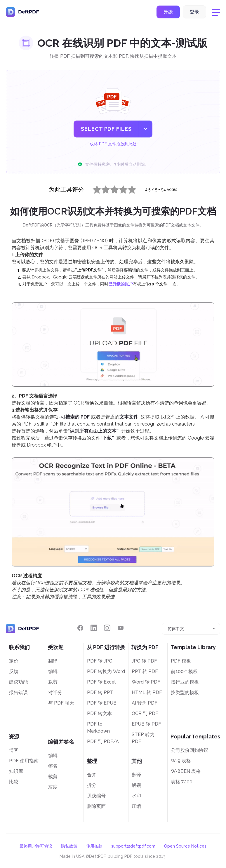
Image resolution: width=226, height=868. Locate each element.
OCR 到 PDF (145, 713)
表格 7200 (182, 782)
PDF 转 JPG (100, 661)
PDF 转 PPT (100, 692)
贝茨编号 (96, 796)
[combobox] (191, 629)
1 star (93, 188)
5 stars (128, 188)
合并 (92, 775)
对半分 (55, 692)
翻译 (53, 661)
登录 (194, 13)
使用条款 (94, 846)
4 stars (120, 188)
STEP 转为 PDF (143, 738)
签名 (53, 766)
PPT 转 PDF (145, 671)
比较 (14, 782)
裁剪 (53, 682)
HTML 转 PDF (147, 692)
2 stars (102, 188)
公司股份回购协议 (190, 750)
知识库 (16, 771)
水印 (136, 796)
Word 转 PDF (146, 682)
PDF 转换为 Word (106, 671)
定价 (14, 661)
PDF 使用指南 (24, 761)
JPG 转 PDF (144, 661)
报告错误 (18, 692)
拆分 (92, 785)
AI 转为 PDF (145, 703)
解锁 (136, 785)
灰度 (53, 787)
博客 (14, 750)
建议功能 (18, 682)
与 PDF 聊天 (61, 703)
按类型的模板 (185, 692)
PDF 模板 (181, 661)
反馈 (14, 671)
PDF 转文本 (99, 713)
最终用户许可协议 (36, 846)
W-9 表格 (181, 761)
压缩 (136, 806)
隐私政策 (69, 846)
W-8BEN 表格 (186, 771)
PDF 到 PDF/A (103, 741)
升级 (168, 13)
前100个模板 (184, 671)
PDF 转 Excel (101, 682)
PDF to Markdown (98, 727)
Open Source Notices (185, 846)
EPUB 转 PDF (146, 724)
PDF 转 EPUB (102, 703)
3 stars (111, 188)
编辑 (53, 671)
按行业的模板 (185, 682)
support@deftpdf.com (133, 846)
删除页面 (96, 806)
